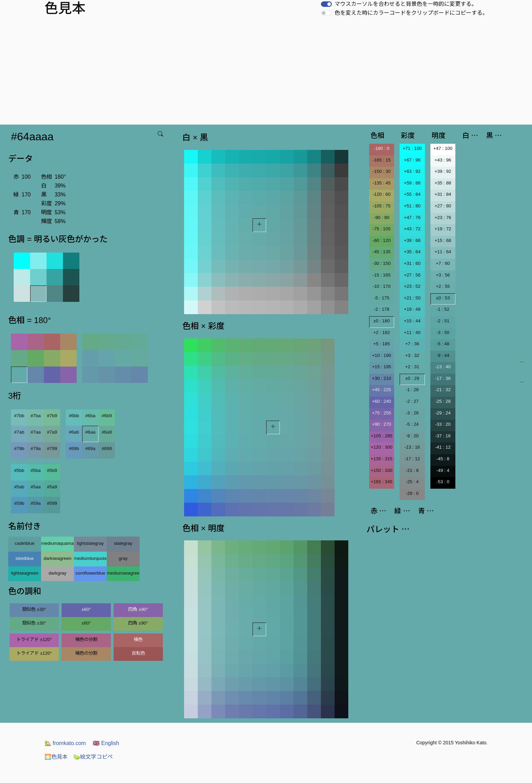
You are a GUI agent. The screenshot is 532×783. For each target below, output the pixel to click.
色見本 (56, 757)
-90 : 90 (382, 217)
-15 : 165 (382, 275)
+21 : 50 (412, 298)
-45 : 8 (443, 459)
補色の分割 (86, 639)
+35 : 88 (443, 183)
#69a (90, 448)
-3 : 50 (443, 332)
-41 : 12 (443, 447)
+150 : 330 (382, 470)
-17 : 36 (443, 378)
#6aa (90, 432)
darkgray (57, 573)
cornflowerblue (90, 573)
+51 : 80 (412, 206)
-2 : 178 (382, 309)
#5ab (19, 487)
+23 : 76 (443, 217)
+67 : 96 (412, 160)
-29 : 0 (412, 493)
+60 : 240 (381, 401)
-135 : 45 (382, 183)
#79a (36, 448)
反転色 (138, 653)
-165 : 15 (382, 160)
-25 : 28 (443, 401)
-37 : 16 (443, 436)
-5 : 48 (443, 344)
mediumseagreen (123, 573)
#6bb (74, 416)
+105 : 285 (382, 436)
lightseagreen (25, 573)
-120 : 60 (382, 194)
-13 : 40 (443, 367)
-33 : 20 (443, 424)
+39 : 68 (412, 240)
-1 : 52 (443, 309)
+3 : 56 (443, 275)
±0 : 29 (412, 378)
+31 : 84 (443, 194)
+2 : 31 (412, 367)
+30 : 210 (381, 378)
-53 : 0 (443, 482)
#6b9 (107, 416)
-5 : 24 (412, 424)
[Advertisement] (266, 73)
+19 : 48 (412, 309)
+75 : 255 (381, 413)
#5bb (19, 470)
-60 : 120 (382, 240)
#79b (19, 448)
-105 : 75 (382, 206)
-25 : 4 (412, 482)
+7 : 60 (443, 263)
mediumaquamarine (57, 543)
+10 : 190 (381, 355)
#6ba (90, 416)
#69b (74, 448)
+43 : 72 (412, 229)
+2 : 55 (443, 286)
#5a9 (52, 487)
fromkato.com (65, 743)
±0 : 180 (381, 321)
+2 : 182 (382, 332)
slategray (123, 543)
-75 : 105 (382, 229)
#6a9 (107, 432)
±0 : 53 (443, 298)
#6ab (74, 432)
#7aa (36, 432)
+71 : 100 (412, 148)
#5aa (36, 487)
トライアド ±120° (34, 639)
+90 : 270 (381, 424)
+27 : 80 (443, 206)
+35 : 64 (412, 252)
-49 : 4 (443, 470)
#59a (36, 503)
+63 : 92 (412, 171)
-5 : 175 (382, 298)
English (106, 743)
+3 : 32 (412, 355)
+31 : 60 (412, 263)
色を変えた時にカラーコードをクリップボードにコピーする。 (411, 13)
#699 (107, 448)
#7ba (36, 416)
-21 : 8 (412, 470)
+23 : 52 (412, 286)
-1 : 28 (412, 390)
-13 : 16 (412, 447)
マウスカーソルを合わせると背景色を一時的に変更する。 (406, 4)
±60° (86, 609)
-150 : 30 (382, 171)
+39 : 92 (443, 171)
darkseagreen (57, 558)
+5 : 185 (382, 344)
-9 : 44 (443, 355)
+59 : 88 (412, 183)
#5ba (36, 470)
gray (123, 558)
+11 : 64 (443, 252)
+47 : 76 (412, 217)
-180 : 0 (382, 148)
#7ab (19, 432)
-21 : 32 (443, 390)
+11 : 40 (412, 332)
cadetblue (25, 543)
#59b (19, 503)
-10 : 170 (382, 286)
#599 (52, 503)
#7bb (19, 416)
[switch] (326, 4)
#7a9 (52, 432)
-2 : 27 (412, 401)
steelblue (24, 558)
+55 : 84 (412, 194)
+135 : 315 (382, 459)
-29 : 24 (443, 413)
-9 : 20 (412, 436)
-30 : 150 (382, 263)
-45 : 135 (382, 252)
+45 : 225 (381, 390)
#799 (52, 448)
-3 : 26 (412, 413)
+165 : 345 (382, 482)
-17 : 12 (412, 459)
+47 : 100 (443, 148)
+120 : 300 (382, 447)
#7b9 (52, 416)
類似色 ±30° (34, 609)
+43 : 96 (443, 160)
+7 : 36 (412, 344)
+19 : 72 (443, 229)
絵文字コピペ (93, 757)
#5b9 (52, 470)
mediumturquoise (90, 558)
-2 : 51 (443, 321)
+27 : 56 (412, 275)
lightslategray (90, 543)
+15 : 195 (381, 367)
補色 (138, 639)
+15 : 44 (412, 321)
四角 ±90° (138, 609)
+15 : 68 (443, 240)
